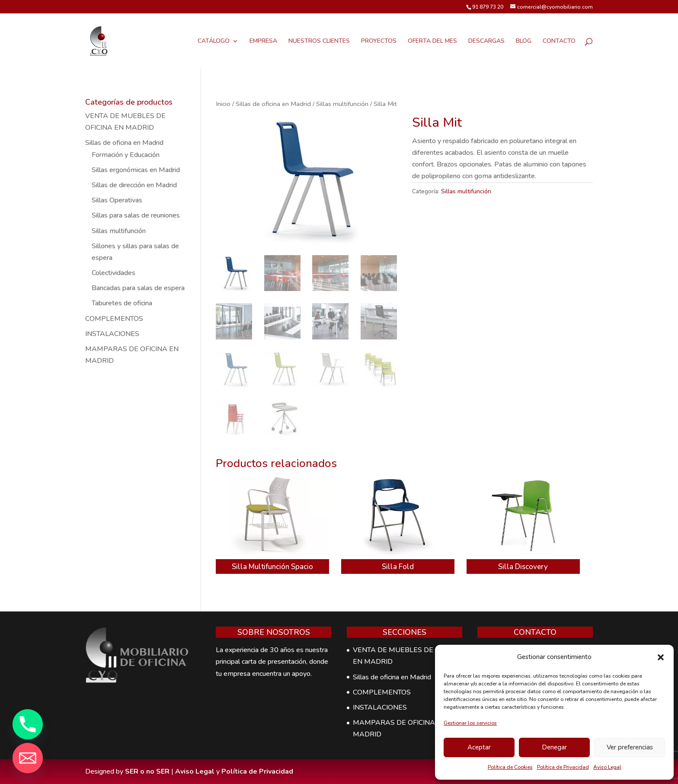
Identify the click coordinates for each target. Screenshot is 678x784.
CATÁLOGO (214, 42)
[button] (661, 657)
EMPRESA (263, 42)
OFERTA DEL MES (432, 42)
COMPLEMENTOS (114, 319)
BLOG (524, 42)
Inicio (223, 104)
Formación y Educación (126, 155)
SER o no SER (147, 771)
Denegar (554, 747)
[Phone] (28, 724)
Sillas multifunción (342, 104)
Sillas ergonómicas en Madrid (136, 170)
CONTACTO (559, 42)
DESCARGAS (486, 42)
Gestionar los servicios (470, 723)
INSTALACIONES (112, 334)
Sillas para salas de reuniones (136, 215)
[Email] (28, 758)
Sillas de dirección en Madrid (134, 185)
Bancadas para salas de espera (138, 288)
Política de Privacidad (563, 767)
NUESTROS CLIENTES (319, 42)
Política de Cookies (510, 767)
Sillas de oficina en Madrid (273, 104)
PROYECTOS (379, 42)
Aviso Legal (607, 767)
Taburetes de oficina (122, 303)
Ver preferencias (630, 747)
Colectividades (114, 273)
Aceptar (479, 747)
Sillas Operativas (117, 200)
